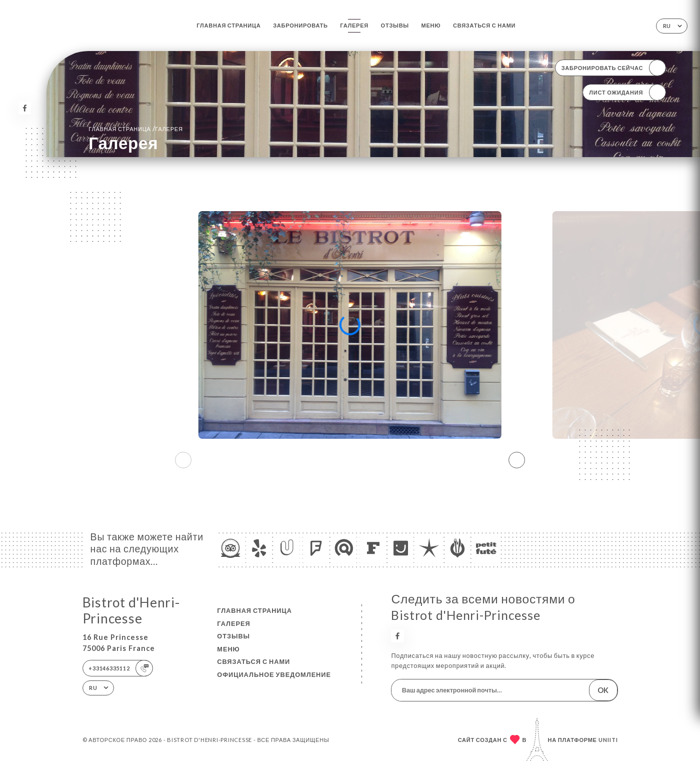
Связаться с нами (484, 25)
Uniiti (608, 740)
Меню (431, 25)
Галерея (354, 25)
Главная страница (228, 25)
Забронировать (300, 25)
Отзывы (395, 25)
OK (603, 690)
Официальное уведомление (274, 674)
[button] (517, 460)
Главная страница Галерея (135, 129)
